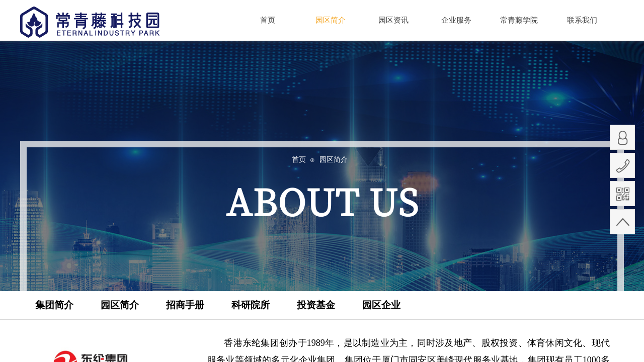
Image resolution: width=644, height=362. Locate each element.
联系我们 (582, 20)
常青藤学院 (519, 20)
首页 (268, 20)
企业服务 (456, 20)
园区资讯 (393, 20)
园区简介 (331, 20)
